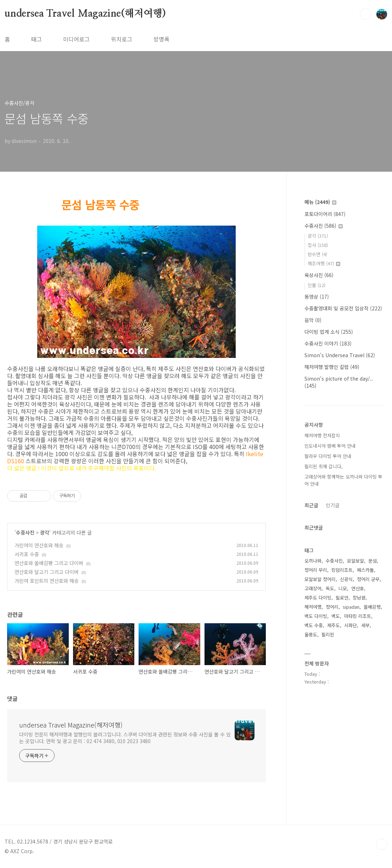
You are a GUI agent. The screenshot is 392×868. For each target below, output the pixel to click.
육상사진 (319, 275)
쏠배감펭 (372, 607)
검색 (365, 14)
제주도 (334, 625)
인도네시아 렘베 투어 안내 (330, 446)
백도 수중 (314, 625)
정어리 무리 (316, 570)
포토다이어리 (325, 214)
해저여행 (313, 607)
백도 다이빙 (316, 616)
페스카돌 (365, 570)
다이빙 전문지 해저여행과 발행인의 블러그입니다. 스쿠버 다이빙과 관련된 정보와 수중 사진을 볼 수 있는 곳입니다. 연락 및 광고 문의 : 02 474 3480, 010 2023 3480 (125, 738)
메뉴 (320, 202)
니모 (343, 588)
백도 (336, 616)
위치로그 (122, 39)
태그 (37, 39)
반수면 (317, 254)
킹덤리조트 (342, 570)
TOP (382, 844)
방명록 (161, 39)
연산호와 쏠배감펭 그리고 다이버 (49, 563)
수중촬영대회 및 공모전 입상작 (343, 308)
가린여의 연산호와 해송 (39, 545)
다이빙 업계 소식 (329, 332)
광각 (45, 532)
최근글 (311, 505)
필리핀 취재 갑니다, (324, 466)
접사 (318, 245)
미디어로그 (76, 39)
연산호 (358, 588)
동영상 (317, 297)
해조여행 (324, 263)
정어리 (332, 607)
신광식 (346, 579)
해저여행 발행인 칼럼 (332, 367)
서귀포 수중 (27, 554)
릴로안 (342, 598)
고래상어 (313, 588)
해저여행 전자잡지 (322, 435)
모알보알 (355, 561)
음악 (313, 320)
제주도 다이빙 (318, 598)
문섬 (373, 561)
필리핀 (328, 634)
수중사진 (25, 532)
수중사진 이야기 (328, 343)
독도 (330, 588)
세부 (365, 625)
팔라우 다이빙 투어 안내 (328, 456)
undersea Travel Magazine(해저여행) (85, 14)
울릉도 (311, 634)
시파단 (351, 625)
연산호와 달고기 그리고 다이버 (47, 572)
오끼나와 (313, 561)
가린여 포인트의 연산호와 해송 (47, 581)
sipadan (351, 607)
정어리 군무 (368, 579)
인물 (317, 285)
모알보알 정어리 (320, 579)
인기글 (333, 505)
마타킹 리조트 (358, 616)
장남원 (359, 598)
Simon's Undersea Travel (340, 355)
